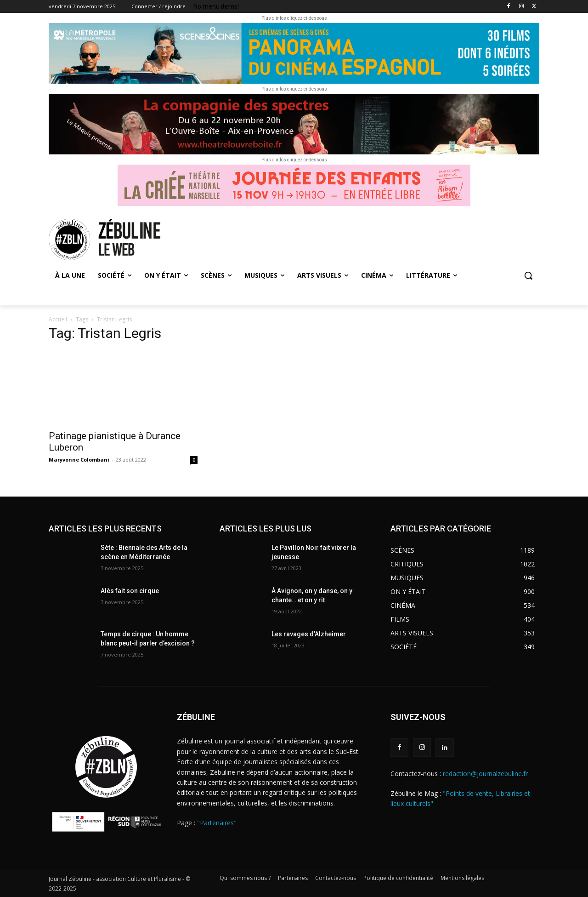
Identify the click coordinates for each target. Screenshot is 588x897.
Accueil (58, 319)
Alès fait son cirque (130, 591)
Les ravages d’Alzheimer (309, 634)
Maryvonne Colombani (79, 460)
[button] (528, 275)
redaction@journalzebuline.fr (485, 774)
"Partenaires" (217, 823)
